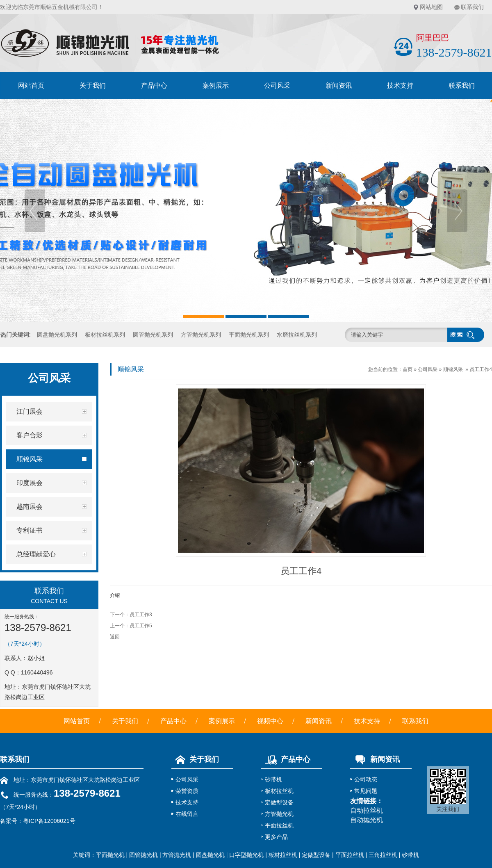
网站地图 (431, 7)
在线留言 (187, 814)
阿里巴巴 (433, 38)
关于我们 (93, 85)
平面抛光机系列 (249, 335)
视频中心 (270, 721)
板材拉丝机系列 (105, 335)
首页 (408, 369)
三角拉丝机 (383, 855)
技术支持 (400, 85)
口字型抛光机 (246, 855)
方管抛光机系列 (201, 335)
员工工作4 (481, 369)
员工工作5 (141, 626)
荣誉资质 (187, 791)
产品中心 (154, 85)
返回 (115, 637)
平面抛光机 (110, 855)
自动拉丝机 (367, 810)
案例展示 (216, 85)
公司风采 (277, 85)
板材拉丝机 (279, 791)
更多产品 (276, 837)
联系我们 (472, 7)
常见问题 (366, 791)
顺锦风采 (453, 369)
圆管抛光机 (143, 855)
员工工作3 (141, 615)
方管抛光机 (279, 814)
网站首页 (31, 85)
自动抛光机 (367, 820)
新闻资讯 (339, 85)
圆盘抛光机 (210, 855)
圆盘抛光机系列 (57, 335)
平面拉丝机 (279, 825)
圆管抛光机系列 (153, 335)
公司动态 (366, 779)
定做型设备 (279, 802)
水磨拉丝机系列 (297, 335)
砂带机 (273, 779)
